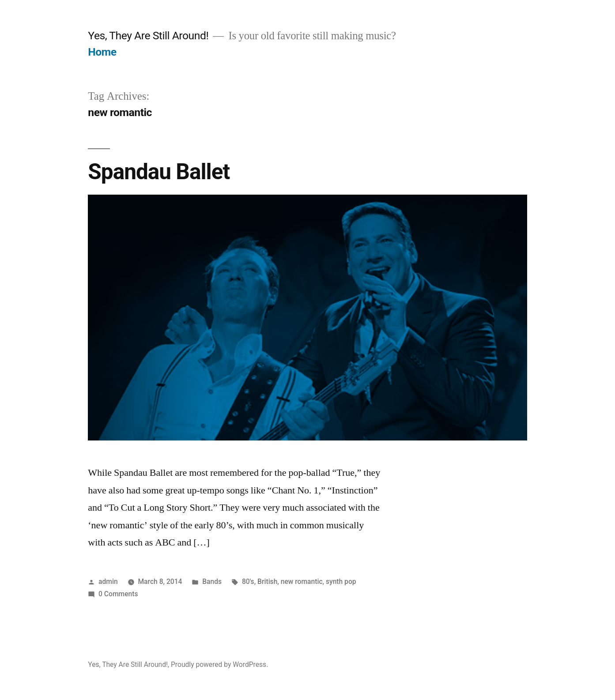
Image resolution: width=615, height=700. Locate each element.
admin (108, 581)
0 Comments (118, 594)
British (267, 581)
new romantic (302, 581)
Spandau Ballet (159, 172)
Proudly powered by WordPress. (219, 664)
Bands (212, 581)
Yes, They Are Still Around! (148, 36)
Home (102, 52)
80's (248, 581)
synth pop (341, 581)
